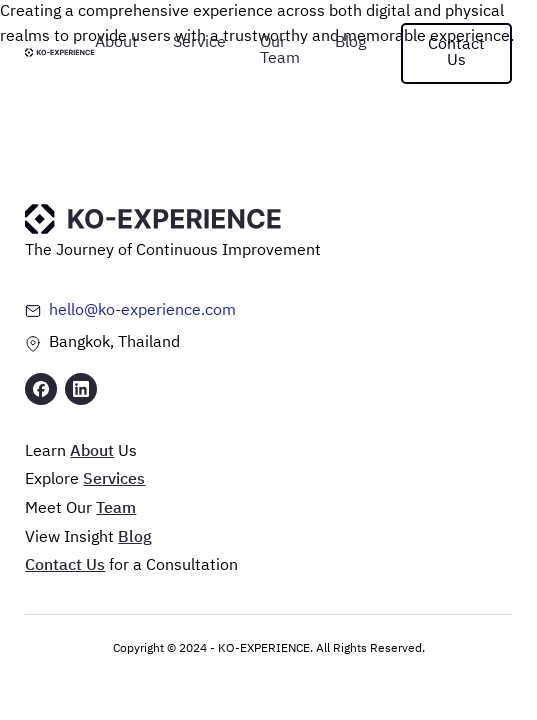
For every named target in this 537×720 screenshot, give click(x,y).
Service (199, 42)
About (116, 42)
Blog (350, 42)
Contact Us (456, 52)
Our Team (280, 50)
